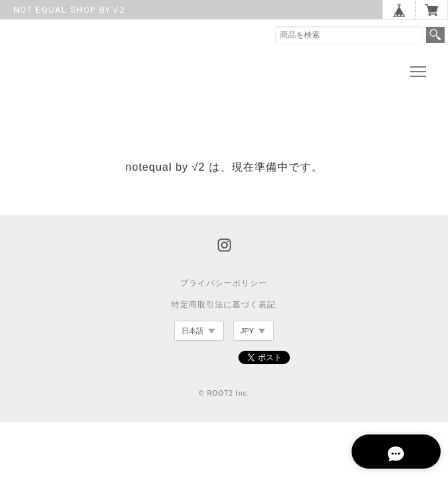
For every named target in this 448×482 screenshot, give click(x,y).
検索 (435, 35)
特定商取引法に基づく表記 (224, 307)
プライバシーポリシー (224, 286)
